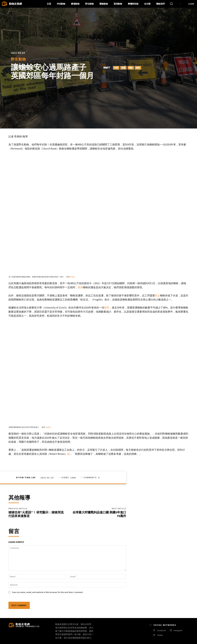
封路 (116, 68)
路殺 (138, 68)
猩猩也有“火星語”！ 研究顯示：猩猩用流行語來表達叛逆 (36, 514)
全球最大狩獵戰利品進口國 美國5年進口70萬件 (99, 514)
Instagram (178, 630)
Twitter (160, 635)
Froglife (48, 427)
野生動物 (18, 59)
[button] (171, 4)
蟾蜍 (131, 68)
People (72, 277)
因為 (80, 287)
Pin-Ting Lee (27, 477)
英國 (123, 68)
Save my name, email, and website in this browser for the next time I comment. (48, 592)
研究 (107, 308)
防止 (157, 296)
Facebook (161, 630)
